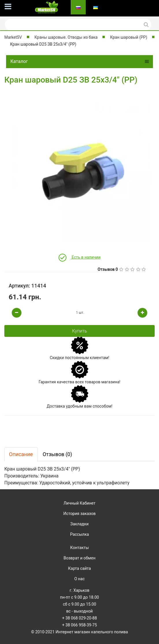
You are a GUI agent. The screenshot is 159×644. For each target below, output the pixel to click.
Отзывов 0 (108, 269)
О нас (79, 579)
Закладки (79, 524)
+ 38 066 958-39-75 (79, 625)
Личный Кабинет (79, 503)
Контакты (79, 548)
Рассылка (79, 534)
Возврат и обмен (79, 558)
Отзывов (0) (57, 454)
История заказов (80, 514)
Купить (80, 331)
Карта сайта (79, 568)
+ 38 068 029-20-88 (79, 618)
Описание (21, 454)
